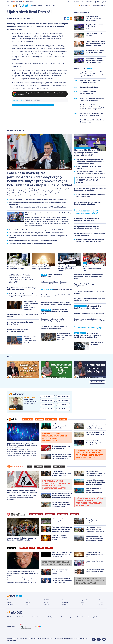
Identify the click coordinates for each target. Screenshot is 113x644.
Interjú (46, 602)
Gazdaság (10, 605)
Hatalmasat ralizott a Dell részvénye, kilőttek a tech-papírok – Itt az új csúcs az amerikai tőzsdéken (22, 445)
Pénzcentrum (27, 419)
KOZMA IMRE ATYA (36, 514)
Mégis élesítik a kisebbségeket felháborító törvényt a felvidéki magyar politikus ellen (88, 335)
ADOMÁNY (74, 514)
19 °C (103, 2)
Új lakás (63, 419)
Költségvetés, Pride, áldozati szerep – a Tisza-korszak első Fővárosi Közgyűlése (37, 207)
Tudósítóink (47, 600)
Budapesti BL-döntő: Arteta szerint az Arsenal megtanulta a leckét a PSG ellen (37, 230)
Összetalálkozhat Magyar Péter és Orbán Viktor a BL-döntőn (31, 244)
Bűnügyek (65, 602)
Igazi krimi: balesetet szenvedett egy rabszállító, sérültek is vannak (54, 312)
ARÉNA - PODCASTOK (98, 6)
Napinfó (65, 605)
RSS (86, 638)
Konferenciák (51, 419)
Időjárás (101, 605)
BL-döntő (41, 6)
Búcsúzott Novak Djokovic (63, 290)
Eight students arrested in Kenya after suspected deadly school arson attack (90, 581)
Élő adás (47, 396)
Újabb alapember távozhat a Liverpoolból (89, 314)
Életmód (46, 605)
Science (49, 548)
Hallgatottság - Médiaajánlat (29, 638)
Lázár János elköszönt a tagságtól (90, 328)
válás (31, 105)
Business (24, 548)
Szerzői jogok (80, 638)
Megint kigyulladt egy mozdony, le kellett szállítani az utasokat (90, 180)
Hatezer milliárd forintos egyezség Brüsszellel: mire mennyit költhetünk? (86, 153)
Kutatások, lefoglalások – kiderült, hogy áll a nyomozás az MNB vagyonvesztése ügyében (67, 268)
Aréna (104, 617)
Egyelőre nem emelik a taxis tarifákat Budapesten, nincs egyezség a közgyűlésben (38, 199)
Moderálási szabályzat (69, 638)
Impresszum (42, 638)
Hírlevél (101, 602)
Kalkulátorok (59, 466)
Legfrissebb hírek (22, 617)
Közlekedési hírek (37, 617)
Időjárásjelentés (51, 617)
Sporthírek (80, 617)
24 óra (34, 6)
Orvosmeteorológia (66, 617)
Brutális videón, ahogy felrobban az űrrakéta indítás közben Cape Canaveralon (42, 267)
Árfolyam (39, 419)
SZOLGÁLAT (50, 514)
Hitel (29, 466)
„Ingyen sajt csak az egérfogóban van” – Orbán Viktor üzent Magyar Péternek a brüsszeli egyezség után (90, 162)
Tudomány (29, 600)
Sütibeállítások (12, 640)
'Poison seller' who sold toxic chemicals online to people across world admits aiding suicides (23, 574)
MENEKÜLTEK (63, 514)
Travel (40, 548)
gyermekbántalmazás (20, 105)
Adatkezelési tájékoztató (54, 638)
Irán (54, 6)
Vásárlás (38, 466)
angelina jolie (40, 105)
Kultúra (28, 602)
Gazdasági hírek (93, 617)
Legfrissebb (84, 600)
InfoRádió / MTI (12, 19)
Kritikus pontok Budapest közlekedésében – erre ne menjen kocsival (33, 241)
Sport (32, 548)
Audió (82, 602)
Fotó (100, 600)
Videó (82, 605)
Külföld (9, 602)
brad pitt (50, 105)
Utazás (48, 466)
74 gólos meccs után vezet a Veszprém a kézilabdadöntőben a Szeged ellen (93, 268)
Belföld (9, 600)
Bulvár (22, 100)
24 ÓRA (89, 69)
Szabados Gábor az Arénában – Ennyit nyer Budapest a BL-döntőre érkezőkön (37, 233)
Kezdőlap (15, 100)
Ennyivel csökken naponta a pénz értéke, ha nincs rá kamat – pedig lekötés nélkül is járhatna (90, 277)
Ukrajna (48, 6)
